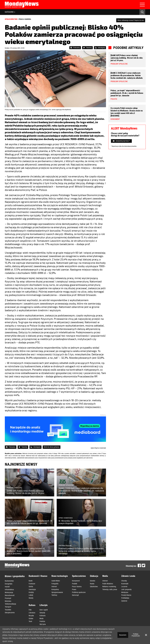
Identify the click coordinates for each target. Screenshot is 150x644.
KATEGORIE (10, 12)
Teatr (30, 617)
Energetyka (9, 583)
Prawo (74, 588)
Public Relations (108, 583)
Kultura (32, 602)
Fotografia (55, 583)
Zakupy (42, 624)
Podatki (75, 583)
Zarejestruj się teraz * (121, 138)
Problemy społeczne (79, 591)
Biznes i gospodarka (15, 576)
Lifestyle (44, 602)
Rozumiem (123, 635)
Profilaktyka (125, 596)
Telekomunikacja (10, 601)
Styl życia (43, 619)
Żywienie (124, 598)
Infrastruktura (9, 588)
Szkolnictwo (94, 586)
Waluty (31, 596)
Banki (31, 581)
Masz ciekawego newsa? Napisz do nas (131, 20)
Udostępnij (100, 48)
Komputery (55, 588)
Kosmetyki (125, 583)
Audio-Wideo (56, 581)
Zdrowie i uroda (128, 576)
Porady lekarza (126, 593)
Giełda (31, 586)
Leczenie (124, 586)
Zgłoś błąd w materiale (98, 448)
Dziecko (93, 581)
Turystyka (8, 606)
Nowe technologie (60, 576)
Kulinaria (43, 612)
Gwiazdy (42, 609)
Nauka (92, 583)
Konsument (76, 581)
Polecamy (75, 48)
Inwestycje (32, 588)
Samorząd (75, 593)
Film (30, 607)
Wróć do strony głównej (52, 447)
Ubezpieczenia (10, 608)
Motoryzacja (9, 591)
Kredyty (31, 591)
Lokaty (31, 593)
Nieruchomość (10, 593)
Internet (54, 586)
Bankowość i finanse (38, 576)
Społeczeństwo (11, 19)
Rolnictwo (8, 598)
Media (105, 576)
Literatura (32, 609)
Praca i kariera (25, 19)
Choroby (124, 581)
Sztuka (31, 614)
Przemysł (8, 596)
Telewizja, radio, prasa (110, 588)
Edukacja (94, 576)
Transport (8, 603)
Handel (7, 586)
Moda (41, 614)
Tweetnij (87, 48)
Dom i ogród (44, 607)
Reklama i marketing (109, 586)
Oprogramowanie (57, 591)
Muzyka (31, 612)
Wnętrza (42, 622)
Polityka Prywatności (136, 635)
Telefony (54, 593)
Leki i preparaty (126, 588)
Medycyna (125, 591)
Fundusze (32, 583)
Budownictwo (9, 581)
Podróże (42, 617)
